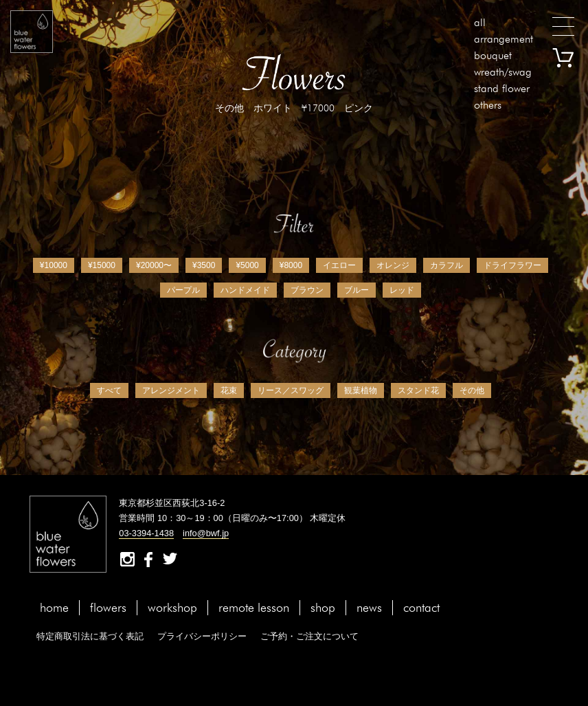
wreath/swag (503, 72)
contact (421, 607)
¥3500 (204, 265)
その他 (472, 390)
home (54, 607)
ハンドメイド (245, 290)
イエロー (339, 265)
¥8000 (291, 265)
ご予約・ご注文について (309, 636)
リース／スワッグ (291, 390)
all (480, 22)
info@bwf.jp (206, 533)
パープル (183, 290)
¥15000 (102, 265)
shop (323, 607)
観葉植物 (361, 390)
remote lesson (254, 607)
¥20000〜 (154, 265)
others (488, 105)
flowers (108, 607)
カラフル (446, 265)
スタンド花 (418, 390)
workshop (172, 607)
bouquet (493, 55)
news (369, 607)
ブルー (357, 290)
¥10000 (54, 265)
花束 (229, 390)
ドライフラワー (512, 265)
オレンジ (393, 265)
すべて (109, 390)
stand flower (502, 88)
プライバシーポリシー (202, 636)
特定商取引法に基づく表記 (90, 636)
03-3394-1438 (146, 533)
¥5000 (247, 265)
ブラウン (307, 290)
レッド (402, 290)
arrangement (504, 39)
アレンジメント (171, 390)
